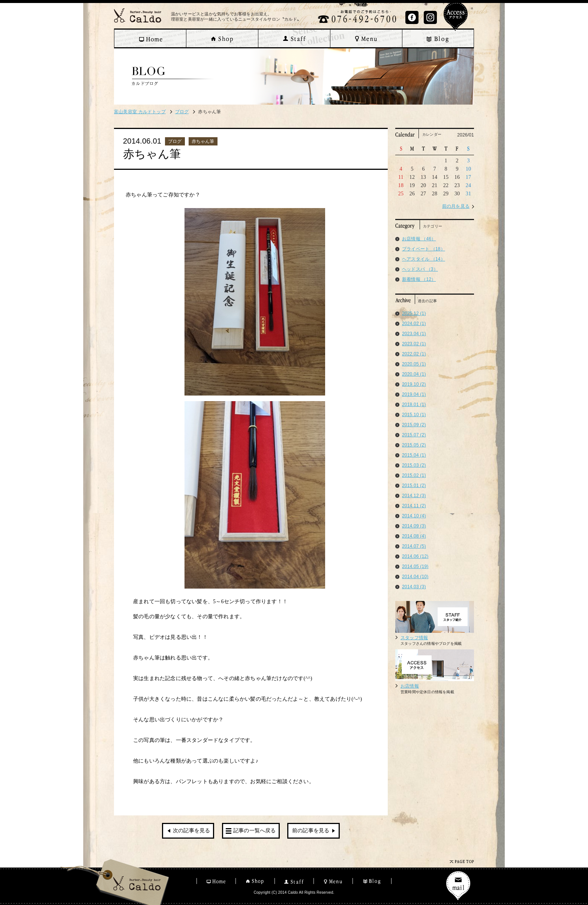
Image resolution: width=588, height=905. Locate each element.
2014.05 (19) (415, 566)
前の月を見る (456, 206)
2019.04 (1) (414, 394)
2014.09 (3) (414, 526)
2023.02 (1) (414, 344)
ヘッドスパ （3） (420, 269)
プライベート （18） (424, 249)
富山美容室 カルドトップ (140, 112)
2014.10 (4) (414, 516)
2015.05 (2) (414, 445)
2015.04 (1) (414, 455)
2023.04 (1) (414, 334)
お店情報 (410, 686)
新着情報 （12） (419, 279)
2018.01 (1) (414, 405)
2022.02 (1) (414, 354)
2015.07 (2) (414, 435)
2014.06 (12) (415, 556)
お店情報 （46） (419, 239)
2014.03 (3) (414, 587)
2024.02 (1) (414, 324)
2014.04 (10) (415, 577)
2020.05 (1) (414, 364)
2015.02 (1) (414, 475)
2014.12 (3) (414, 496)
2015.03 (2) (414, 465)
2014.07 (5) (414, 546)
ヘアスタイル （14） (424, 259)
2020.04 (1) (414, 374)
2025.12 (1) (414, 313)
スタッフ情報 (414, 638)
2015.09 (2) (414, 425)
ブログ (182, 112)
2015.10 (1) (414, 415)
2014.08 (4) (414, 536)
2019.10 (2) (414, 384)
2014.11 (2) (414, 506)
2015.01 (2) (414, 485)
